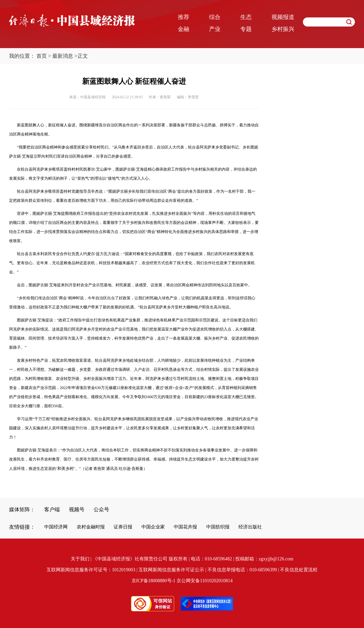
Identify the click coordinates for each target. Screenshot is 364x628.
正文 (83, 56)
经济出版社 (250, 527)
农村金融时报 (91, 527)
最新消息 (63, 56)
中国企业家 (153, 527)
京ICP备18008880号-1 (154, 581)
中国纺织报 (218, 527)
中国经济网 (56, 527)
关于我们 (80, 559)
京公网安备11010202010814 (204, 581)
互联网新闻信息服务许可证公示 (171, 570)
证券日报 (123, 527)
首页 (42, 56)
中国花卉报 (185, 527)
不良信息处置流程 (299, 570)
